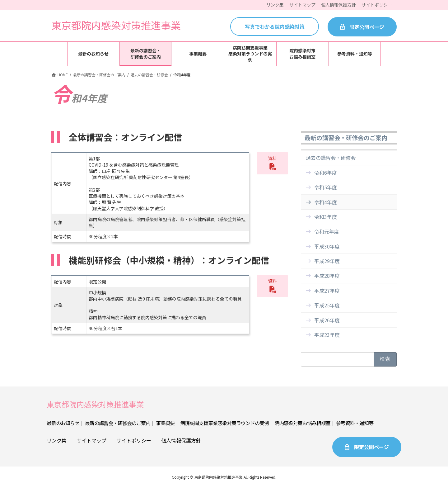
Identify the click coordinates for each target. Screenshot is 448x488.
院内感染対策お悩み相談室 (302, 423)
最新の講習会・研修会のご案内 (346, 138)
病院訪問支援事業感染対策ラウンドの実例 (224, 423)
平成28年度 (327, 276)
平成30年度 (327, 246)
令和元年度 (327, 231)
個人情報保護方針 (181, 440)
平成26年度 (327, 320)
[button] (272, 163)
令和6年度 (326, 173)
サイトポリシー (134, 440)
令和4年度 (326, 202)
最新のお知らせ (63, 423)
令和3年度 (326, 217)
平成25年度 (327, 305)
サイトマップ (91, 440)
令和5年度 (326, 187)
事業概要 (165, 423)
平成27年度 (327, 291)
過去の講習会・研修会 (331, 158)
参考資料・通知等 (355, 423)
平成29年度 (327, 261)
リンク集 (57, 440)
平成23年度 (327, 335)
